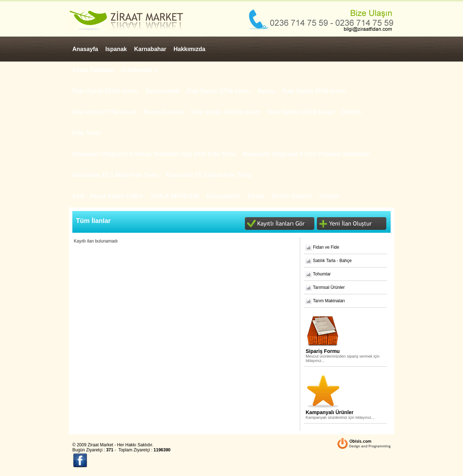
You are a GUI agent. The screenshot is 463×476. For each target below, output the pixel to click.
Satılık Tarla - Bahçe (332, 261)
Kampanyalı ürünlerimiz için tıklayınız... (340, 417)
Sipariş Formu (323, 351)
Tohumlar (322, 274)
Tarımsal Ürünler (329, 287)
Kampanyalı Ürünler (330, 412)
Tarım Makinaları (329, 301)
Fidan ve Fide (326, 247)
